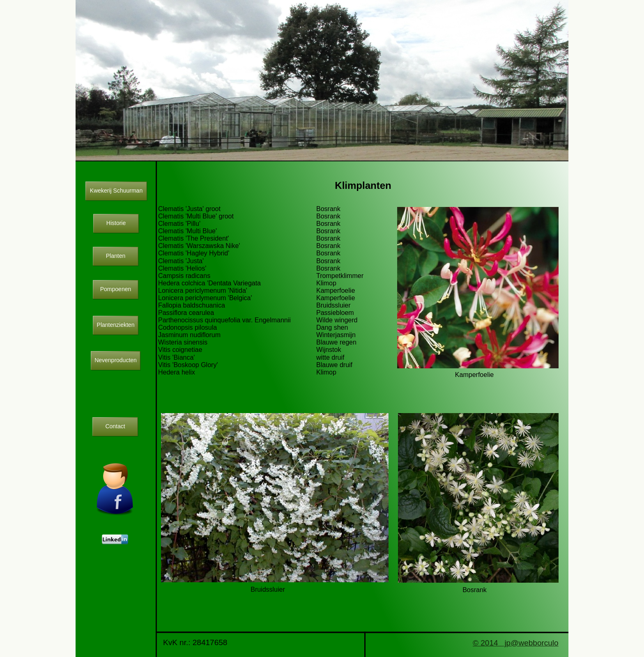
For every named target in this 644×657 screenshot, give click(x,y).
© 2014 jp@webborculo (516, 643)
